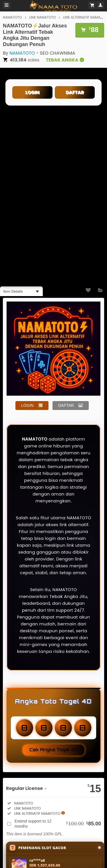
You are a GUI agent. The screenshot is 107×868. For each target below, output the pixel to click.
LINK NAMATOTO (43, 17)
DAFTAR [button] (66, 405)
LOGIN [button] (27, 405)
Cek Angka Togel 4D (53, 750)
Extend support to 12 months (58, 824)
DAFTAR (75, 92)
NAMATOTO (12, 17)
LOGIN (32, 92)
